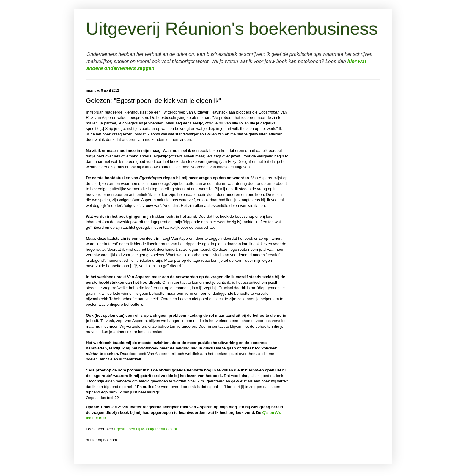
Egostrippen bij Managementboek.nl (145, 429)
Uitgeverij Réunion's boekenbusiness (232, 29)
